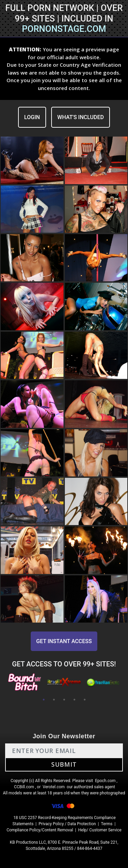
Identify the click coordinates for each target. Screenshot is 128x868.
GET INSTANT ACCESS (64, 641)
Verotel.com (54, 787)
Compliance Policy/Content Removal (40, 830)
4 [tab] (74, 700)
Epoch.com (105, 781)
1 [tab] (44, 700)
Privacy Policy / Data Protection (67, 824)
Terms (107, 824)
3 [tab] (64, 700)
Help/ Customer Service (100, 830)
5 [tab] (85, 700)
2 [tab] (54, 700)
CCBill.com (24, 787)
